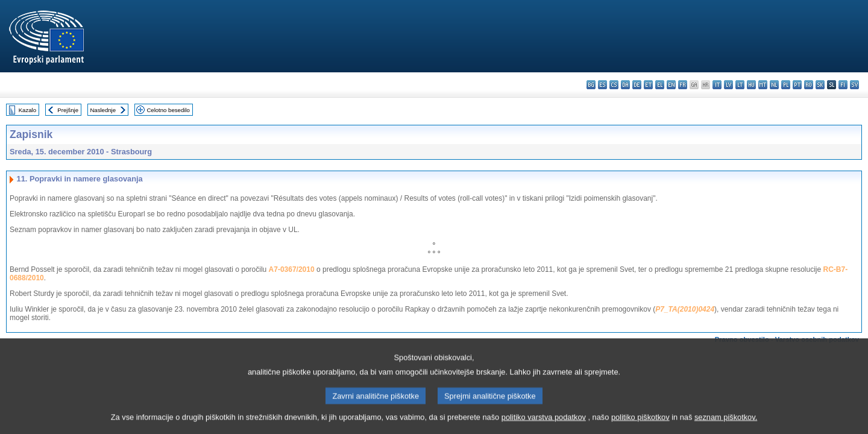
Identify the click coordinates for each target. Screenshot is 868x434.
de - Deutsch (637, 85)
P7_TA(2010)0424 (685, 309)
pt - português (797, 85)
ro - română (809, 85)
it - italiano (717, 85)
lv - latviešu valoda (728, 85)
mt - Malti (763, 85)
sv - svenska (854, 85)
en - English (671, 85)
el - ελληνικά (660, 85)
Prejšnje (68, 110)
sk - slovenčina (820, 85)
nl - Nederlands (774, 85)
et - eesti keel (648, 85)
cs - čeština (614, 85)
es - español (602, 85)
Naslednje (103, 110)
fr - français (683, 85)
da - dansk (625, 85)
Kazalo (27, 110)
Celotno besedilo (168, 110)
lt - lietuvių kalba (740, 85)
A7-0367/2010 (292, 269)
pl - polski (786, 85)
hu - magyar (751, 85)
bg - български (591, 85)
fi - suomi (843, 85)
